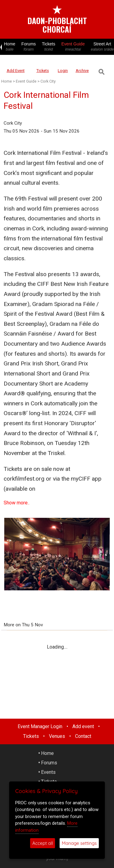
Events (48, 772)
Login (63, 71)
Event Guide (73, 47)
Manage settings (79, 843)
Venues (57, 736)
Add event (83, 726)
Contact (83, 736)
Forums (28, 47)
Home (10, 47)
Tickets (49, 47)
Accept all (43, 843)
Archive (82, 71)
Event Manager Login (40, 726)
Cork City (48, 81)
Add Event (16, 71)
